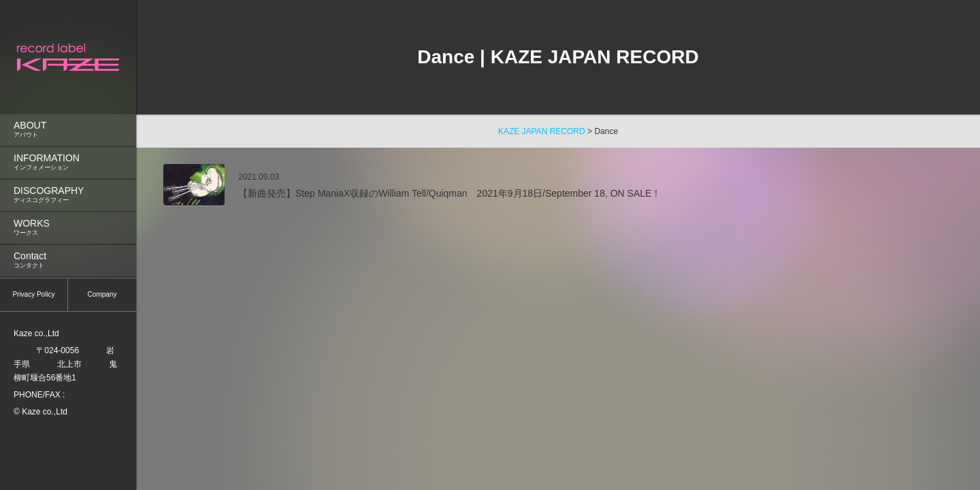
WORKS (68, 228)
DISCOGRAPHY (68, 195)
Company (102, 294)
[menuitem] (68, 130)
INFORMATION (68, 162)
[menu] (68, 141)
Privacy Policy (33, 294)
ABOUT (68, 130)
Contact (68, 260)
